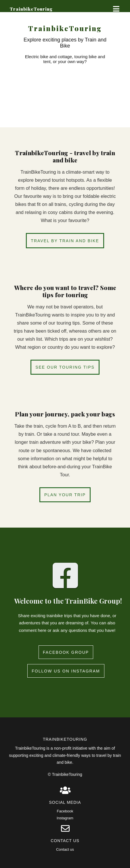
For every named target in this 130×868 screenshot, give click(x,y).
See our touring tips (65, 367)
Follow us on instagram (66, 671)
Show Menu (114, 9)
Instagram (65, 818)
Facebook (65, 811)
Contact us (65, 849)
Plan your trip (65, 495)
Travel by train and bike (65, 241)
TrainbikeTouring (31, 9)
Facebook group (66, 652)
